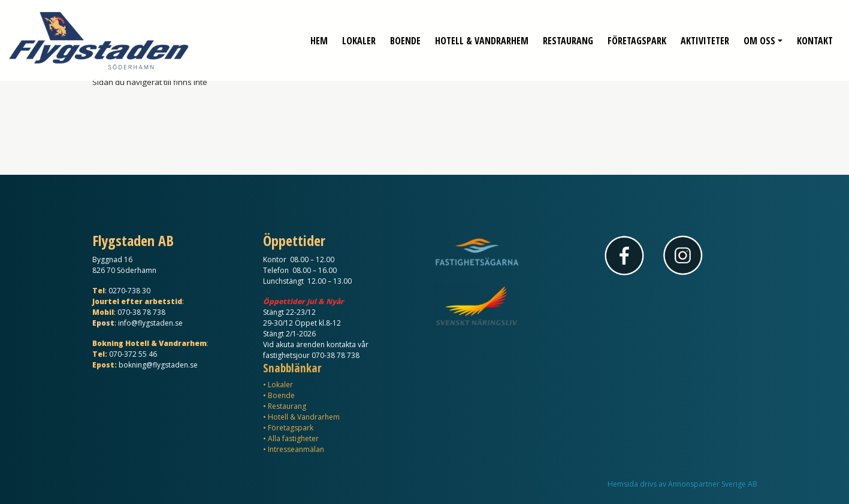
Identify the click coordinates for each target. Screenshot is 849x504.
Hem (319, 36)
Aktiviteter (705, 36)
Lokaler (359, 36)
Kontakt (815, 36)
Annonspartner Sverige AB (713, 484)
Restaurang (568, 36)
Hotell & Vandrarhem (482, 36)
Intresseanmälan (296, 449)
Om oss (759, 36)
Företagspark (637, 36)
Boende (405, 36)
